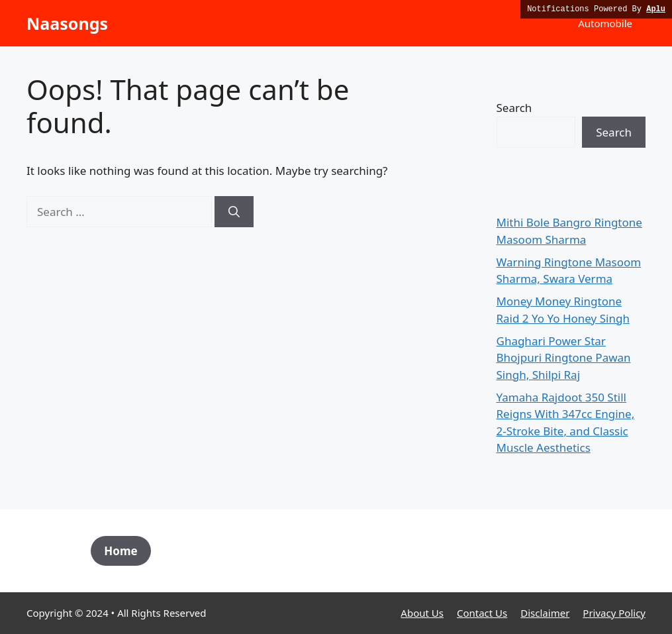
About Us (422, 613)
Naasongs (67, 23)
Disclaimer (545, 613)
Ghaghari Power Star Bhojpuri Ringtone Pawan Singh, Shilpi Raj (564, 358)
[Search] (234, 212)
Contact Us (482, 613)
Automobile (605, 23)
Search (514, 108)
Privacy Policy (614, 613)
